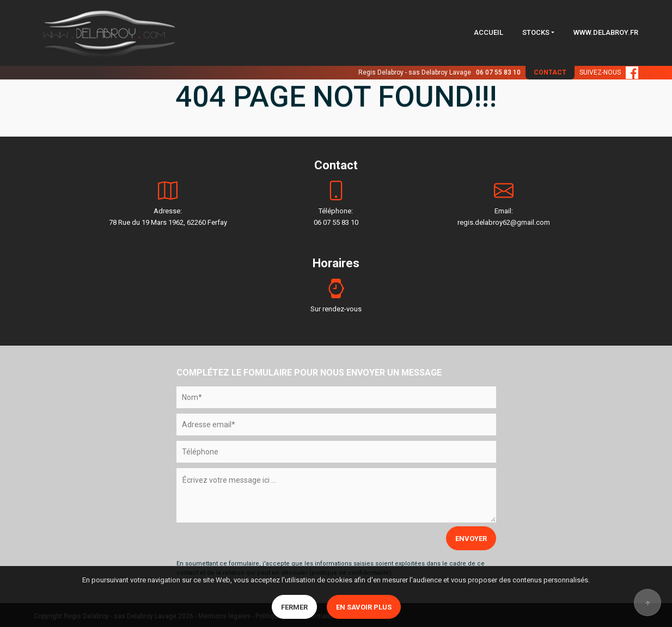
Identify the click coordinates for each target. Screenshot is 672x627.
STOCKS (536, 32)
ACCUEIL (488, 32)
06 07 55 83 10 (498, 72)
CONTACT (550, 72)
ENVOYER (471, 539)
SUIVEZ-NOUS (609, 72)
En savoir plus (364, 607)
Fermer (294, 607)
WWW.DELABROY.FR (606, 32)
